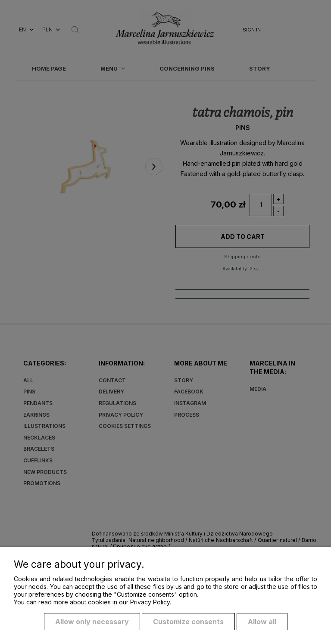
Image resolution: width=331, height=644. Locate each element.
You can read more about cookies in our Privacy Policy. (92, 602)
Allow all (262, 622)
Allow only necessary (92, 622)
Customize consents (188, 622)
